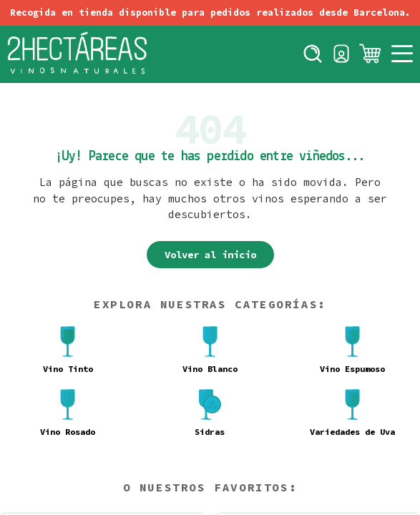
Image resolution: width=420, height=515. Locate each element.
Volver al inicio (210, 255)
